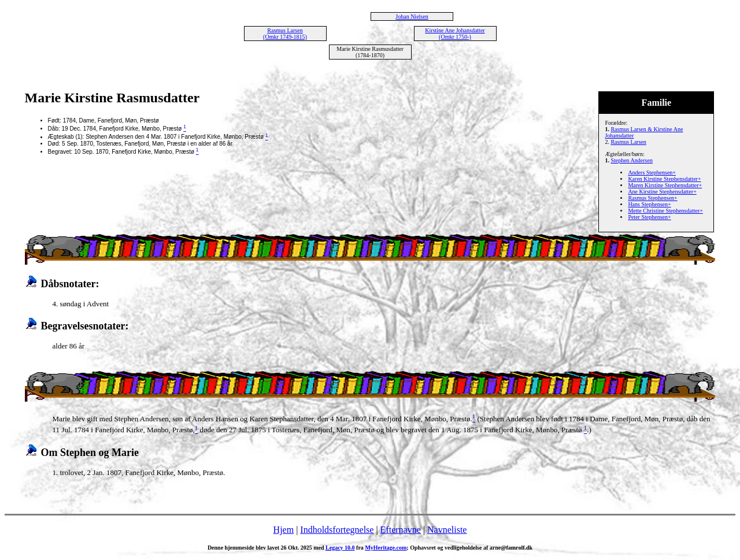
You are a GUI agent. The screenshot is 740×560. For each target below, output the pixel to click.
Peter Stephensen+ (649, 217)
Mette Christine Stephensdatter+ (665, 211)
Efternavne (401, 530)
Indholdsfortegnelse (337, 530)
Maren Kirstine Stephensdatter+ (665, 185)
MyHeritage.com (386, 548)
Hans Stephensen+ (649, 204)
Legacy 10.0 (340, 548)
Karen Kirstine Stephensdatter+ (664, 179)
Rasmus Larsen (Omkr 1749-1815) (285, 34)
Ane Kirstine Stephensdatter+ (662, 192)
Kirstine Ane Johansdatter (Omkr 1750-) (455, 34)
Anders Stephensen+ (652, 173)
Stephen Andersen (632, 160)
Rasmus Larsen (628, 142)
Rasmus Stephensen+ (652, 198)
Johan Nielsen (412, 16)
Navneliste (447, 530)
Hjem (284, 530)
